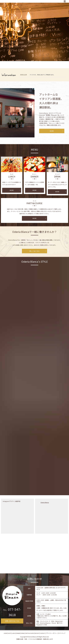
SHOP (9, 633)
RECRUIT (37, 633)
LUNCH (14, 633)
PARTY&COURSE (30, 633)
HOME (5, 633)
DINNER (18, 633)
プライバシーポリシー (52, 633)
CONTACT (42, 633)
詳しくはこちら (34, 251)
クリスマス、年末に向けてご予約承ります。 (42, 75)
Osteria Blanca (45, 503)
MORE (52, 131)
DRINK (23, 633)
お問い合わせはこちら (12, 621)
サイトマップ (62, 633)
